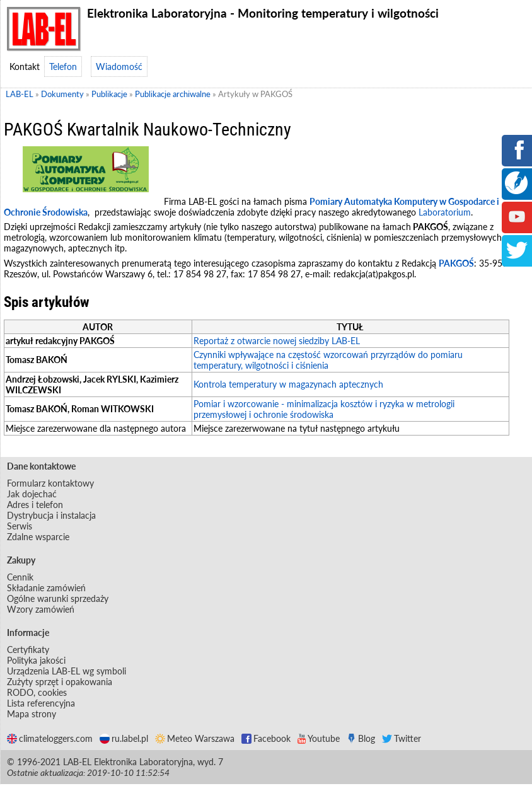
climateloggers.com (50, 738)
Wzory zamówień (41, 609)
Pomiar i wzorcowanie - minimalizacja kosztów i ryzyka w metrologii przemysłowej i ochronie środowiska (324, 409)
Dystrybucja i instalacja (51, 515)
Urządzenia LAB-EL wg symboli (66, 671)
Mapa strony (32, 714)
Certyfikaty (28, 650)
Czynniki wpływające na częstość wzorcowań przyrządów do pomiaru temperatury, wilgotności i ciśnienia (328, 360)
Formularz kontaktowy (50, 483)
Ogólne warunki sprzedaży (58, 598)
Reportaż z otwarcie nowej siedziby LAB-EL (277, 341)
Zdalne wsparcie (38, 537)
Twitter (402, 738)
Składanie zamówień (46, 588)
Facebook (266, 738)
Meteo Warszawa (195, 738)
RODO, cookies (37, 692)
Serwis (20, 526)
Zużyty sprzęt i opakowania (60, 682)
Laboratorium (445, 212)
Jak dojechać (32, 494)
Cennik (20, 577)
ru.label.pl (124, 738)
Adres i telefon (35, 505)
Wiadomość (119, 66)
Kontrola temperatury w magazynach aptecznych (288, 384)
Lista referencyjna (41, 703)
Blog (361, 738)
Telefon (63, 66)
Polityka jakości (36, 660)
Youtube (319, 738)
